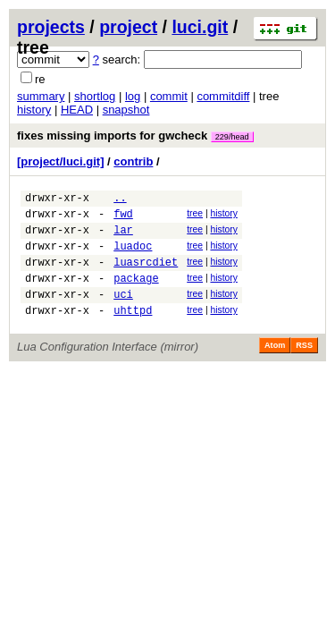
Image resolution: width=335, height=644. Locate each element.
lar (123, 237)
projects (51, 27)
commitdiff (223, 96)
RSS (304, 367)
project (128, 27)
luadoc (133, 256)
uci (123, 313)
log (133, 96)
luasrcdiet (146, 275)
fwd (123, 219)
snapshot (126, 110)
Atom (275, 367)
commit (169, 96)
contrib (133, 161)
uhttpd (133, 331)
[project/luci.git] (61, 161)
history (34, 110)
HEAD (77, 110)
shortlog (95, 96)
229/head (232, 137)
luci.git (200, 27)
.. (120, 200)
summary (41, 96)
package (136, 294)
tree (195, 216)
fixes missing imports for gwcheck (135, 136)
